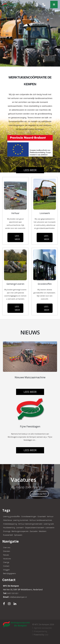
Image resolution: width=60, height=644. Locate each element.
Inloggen (6, 570)
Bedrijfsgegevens (9, 573)
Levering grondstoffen (12, 516)
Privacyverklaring (40, 631)
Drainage (7, 531)
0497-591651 (13, 593)
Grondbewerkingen (29, 516)
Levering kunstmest (21, 520)
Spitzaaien (18, 535)
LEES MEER (17, 237)
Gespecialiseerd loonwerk (35, 527)
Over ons (7, 547)
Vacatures (7, 558)
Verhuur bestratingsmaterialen (30, 524)
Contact (6, 566)
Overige (6, 562)
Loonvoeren (50, 527)
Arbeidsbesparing (10, 524)
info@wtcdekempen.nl (18, 597)
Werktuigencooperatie (20, 531)
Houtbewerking (9, 527)
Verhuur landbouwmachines (41, 520)
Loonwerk (20, 527)
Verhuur (50, 516)
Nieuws (6, 555)
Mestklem (43, 531)
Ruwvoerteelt (8, 535)
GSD (47, 635)
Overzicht (39, 494)
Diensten (7, 551)
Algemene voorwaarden (43, 628)
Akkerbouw (7, 520)
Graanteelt (42, 516)
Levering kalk (49, 524)
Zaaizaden (34, 531)
